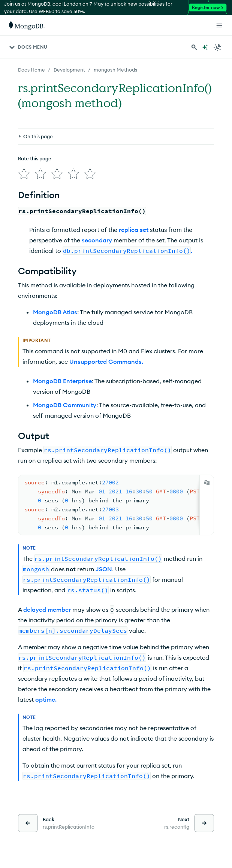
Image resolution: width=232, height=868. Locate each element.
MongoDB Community (65, 405)
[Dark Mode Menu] (218, 47)
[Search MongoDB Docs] (194, 47)
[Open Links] (219, 25)
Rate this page (35, 158)
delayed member (47, 610)
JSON (104, 569)
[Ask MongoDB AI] (205, 47)
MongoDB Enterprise (62, 381)
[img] (24, 174)
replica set (134, 230)
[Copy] (207, 483)
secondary (97, 240)
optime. (46, 699)
